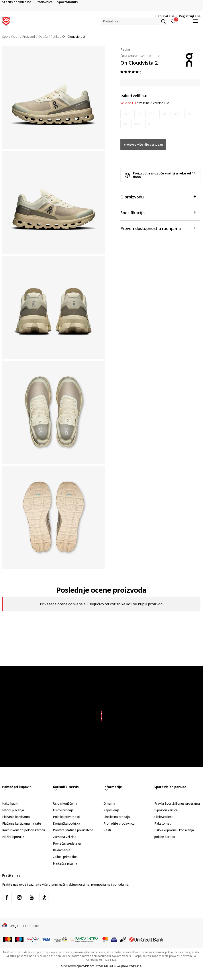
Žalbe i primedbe (65, 857)
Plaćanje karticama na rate (22, 823)
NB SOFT (110, 966)
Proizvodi (29, 37)
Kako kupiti (10, 803)
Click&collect (164, 817)
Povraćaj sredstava (67, 843)
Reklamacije (62, 850)
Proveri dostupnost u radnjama (158, 228)
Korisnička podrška (67, 823)
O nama (109, 803)
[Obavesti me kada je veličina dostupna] (126, 114)
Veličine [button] (144, 103)
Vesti (107, 830)
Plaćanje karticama (16, 817)
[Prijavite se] (173, 21)
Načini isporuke (13, 837)
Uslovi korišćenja (65, 803)
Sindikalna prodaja (117, 817)
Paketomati (163, 823)
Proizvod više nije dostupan (143, 145)
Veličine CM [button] (161, 103)
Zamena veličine (65, 837)
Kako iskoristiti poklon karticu (24, 830)
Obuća (43, 37)
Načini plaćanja (13, 810)
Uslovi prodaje (63, 810)
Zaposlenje (112, 810)
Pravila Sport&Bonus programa (177, 803)
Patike (55, 37)
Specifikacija (158, 212)
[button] (134, 21)
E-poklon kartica (166, 810)
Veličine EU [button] (128, 103)
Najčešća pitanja (65, 863)
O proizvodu (158, 197)
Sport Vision (11, 37)
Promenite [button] (31, 926)
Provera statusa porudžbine (73, 830)
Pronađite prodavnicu (119, 823)
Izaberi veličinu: (134, 96)
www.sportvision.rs (82, 966)
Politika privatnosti (67, 817)
